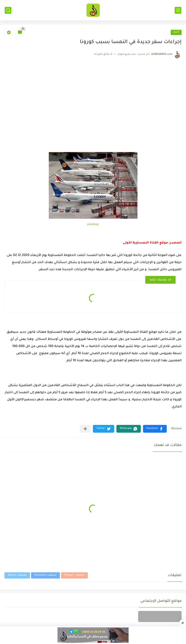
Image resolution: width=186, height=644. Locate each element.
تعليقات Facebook (45, 575)
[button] (155, 429)
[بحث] (8, 10)
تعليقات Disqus (17, 575)
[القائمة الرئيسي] (178, 10)
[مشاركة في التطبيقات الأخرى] (85, 429)
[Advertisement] (93, 119)
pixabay (93, 225)
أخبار (176, 32)
